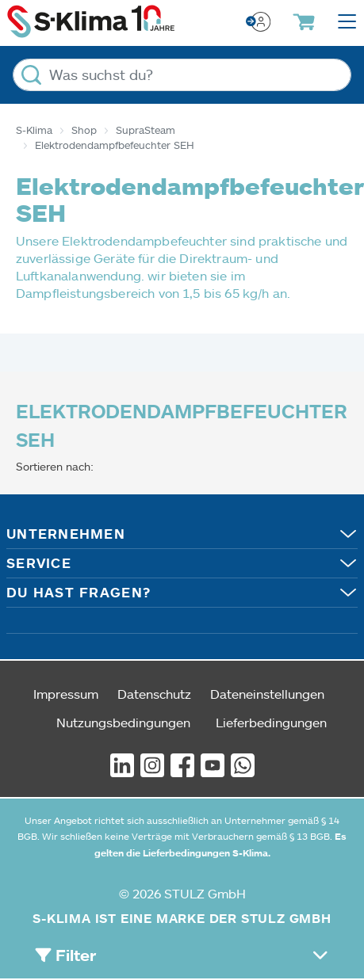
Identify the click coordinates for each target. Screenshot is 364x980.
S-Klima (34, 130)
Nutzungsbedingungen (123, 722)
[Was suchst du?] (182, 75)
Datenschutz (154, 694)
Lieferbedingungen (271, 722)
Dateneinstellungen (267, 694)
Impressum (66, 694)
